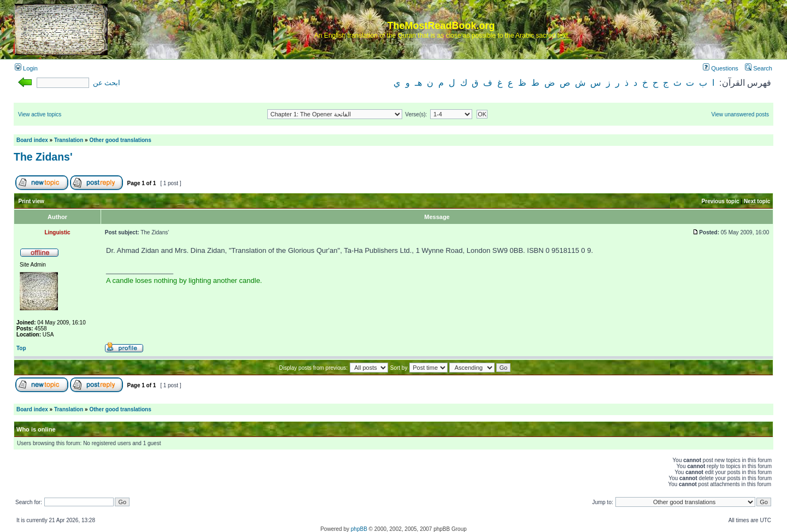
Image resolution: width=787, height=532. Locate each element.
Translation (69, 140)
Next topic (757, 201)
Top (21, 348)
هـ (418, 83)
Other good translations (120, 140)
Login (26, 68)
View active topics (40, 114)
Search (759, 68)
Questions (721, 68)
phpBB (359, 529)
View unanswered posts (740, 114)
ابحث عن (107, 83)
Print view (31, 201)
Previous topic (721, 201)
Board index (32, 140)
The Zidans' (43, 157)
